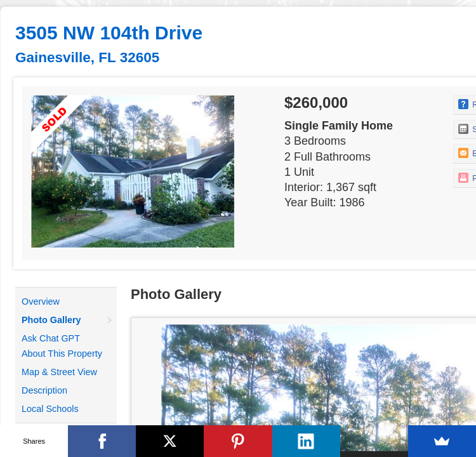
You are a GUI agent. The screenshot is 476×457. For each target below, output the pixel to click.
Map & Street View (59, 372)
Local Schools (50, 409)
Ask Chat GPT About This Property (62, 346)
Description (44, 390)
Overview (41, 301)
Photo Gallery (51, 320)
